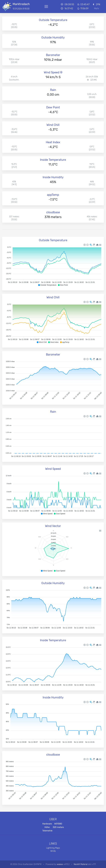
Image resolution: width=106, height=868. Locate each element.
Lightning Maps (53, 848)
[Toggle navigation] (46, 7)
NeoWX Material (81, 864)
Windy (53, 851)
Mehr (97, 8)
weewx (60, 864)
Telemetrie (47, 831)
